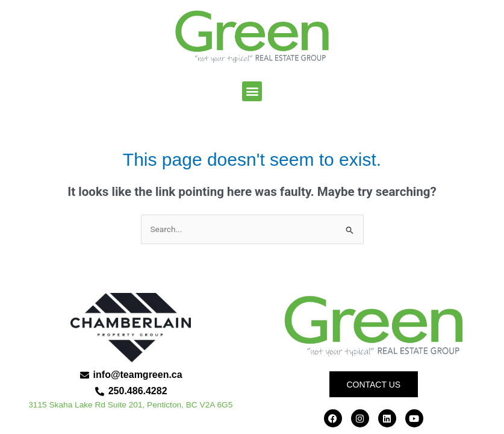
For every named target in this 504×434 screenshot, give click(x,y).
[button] (252, 91)
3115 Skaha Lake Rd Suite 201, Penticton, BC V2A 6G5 (130, 405)
